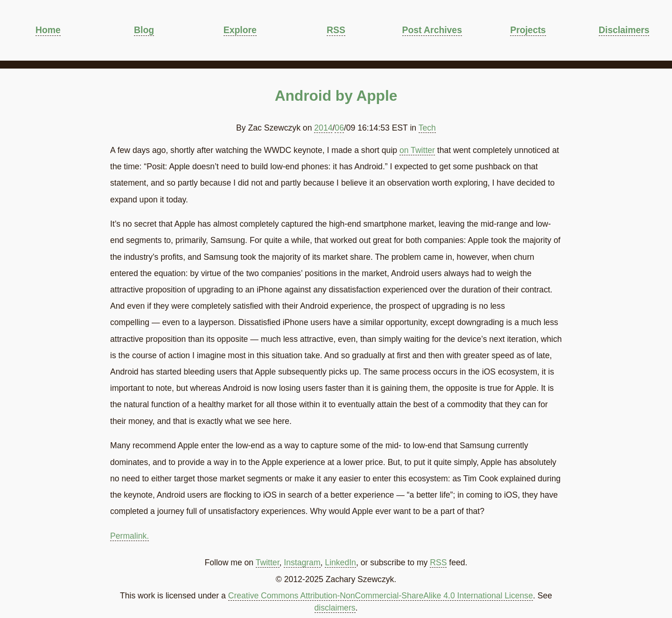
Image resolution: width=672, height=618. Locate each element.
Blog (144, 30)
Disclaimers (624, 30)
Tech (427, 128)
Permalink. (129, 536)
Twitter (268, 562)
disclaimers (335, 608)
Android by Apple (336, 96)
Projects (528, 30)
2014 (323, 128)
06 (339, 128)
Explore (240, 30)
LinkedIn (340, 562)
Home (48, 30)
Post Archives (432, 30)
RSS (336, 30)
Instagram (302, 562)
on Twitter (417, 150)
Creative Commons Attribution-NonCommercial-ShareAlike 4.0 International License (381, 596)
